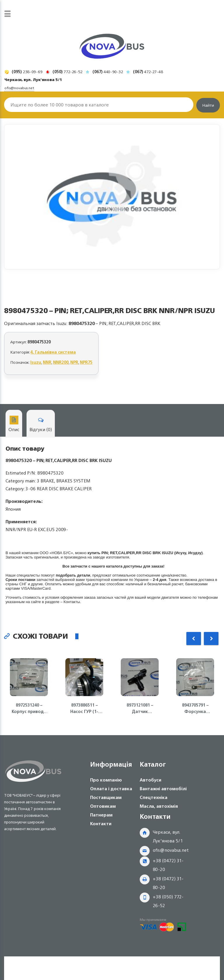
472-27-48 (148, 72)
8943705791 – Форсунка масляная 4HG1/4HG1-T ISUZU (195, 708)
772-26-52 (68, 72)
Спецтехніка (154, 797)
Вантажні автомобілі (163, 789)
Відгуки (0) (41, 425)
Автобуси (150, 780)
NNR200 (61, 362)
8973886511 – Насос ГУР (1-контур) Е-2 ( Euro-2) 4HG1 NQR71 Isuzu (84, 708)
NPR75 (86, 362)
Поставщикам (106, 797)
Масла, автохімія (159, 806)
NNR (47, 362)
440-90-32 (108, 72)
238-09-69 (27, 72)
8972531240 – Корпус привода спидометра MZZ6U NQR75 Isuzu (29, 708)
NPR (74, 362)
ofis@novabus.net (171, 850)
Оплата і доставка (111, 789)
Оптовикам (103, 806)
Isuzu (36, 362)
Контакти (101, 824)
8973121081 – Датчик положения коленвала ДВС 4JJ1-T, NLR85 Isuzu (140, 708)
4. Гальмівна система (53, 352)
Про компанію (106, 780)
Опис (14, 425)
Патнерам (101, 815)
